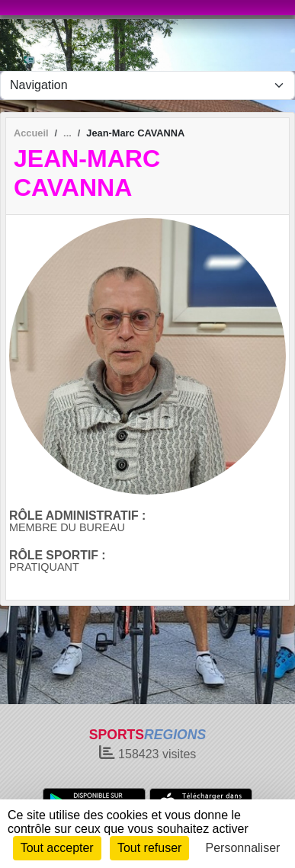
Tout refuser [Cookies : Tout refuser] (149, 848)
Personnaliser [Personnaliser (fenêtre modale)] (243, 848)
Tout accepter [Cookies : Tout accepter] (57, 848)
